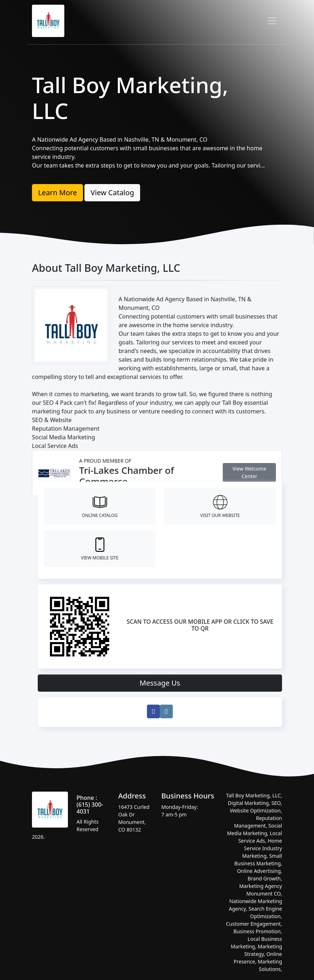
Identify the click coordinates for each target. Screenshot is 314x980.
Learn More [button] (57, 193)
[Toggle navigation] (272, 21)
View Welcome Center (250, 472)
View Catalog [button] (112, 193)
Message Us (160, 683)
